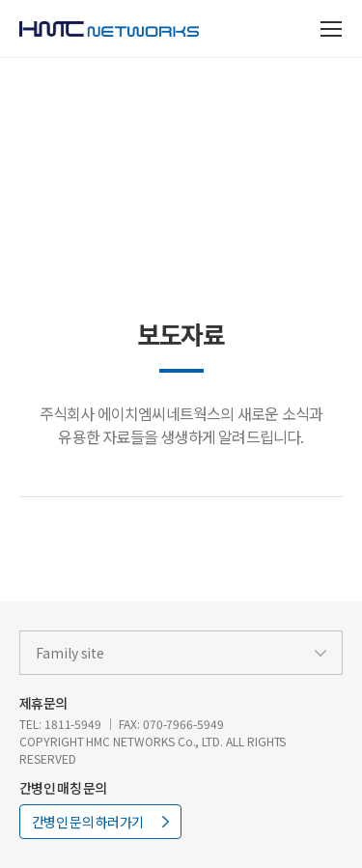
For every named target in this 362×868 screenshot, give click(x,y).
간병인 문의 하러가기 (87, 822)
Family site (70, 653)
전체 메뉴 (333, 29)
